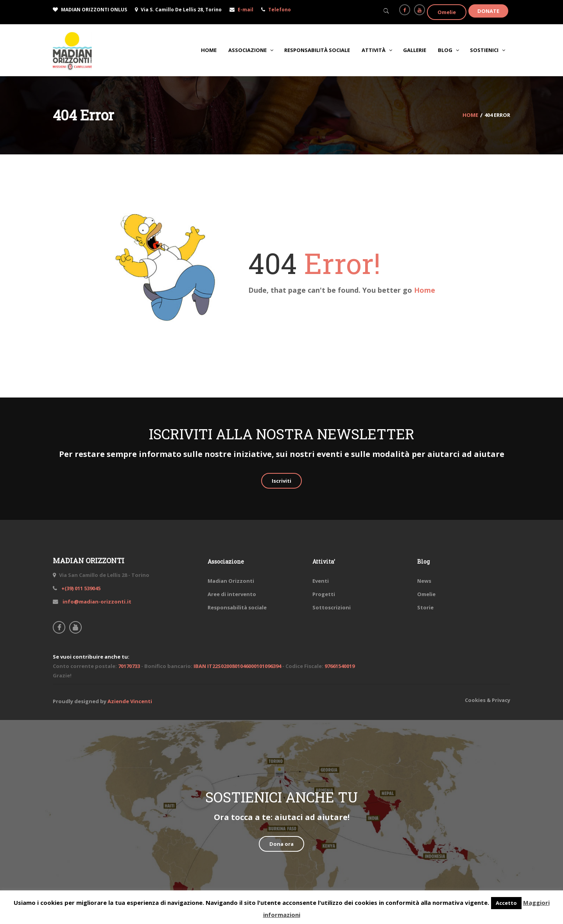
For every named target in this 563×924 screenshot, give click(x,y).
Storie (425, 607)
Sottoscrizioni (332, 607)
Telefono (280, 10)
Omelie (447, 12)
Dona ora (281, 844)
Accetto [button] (506, 903)
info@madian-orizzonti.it (96, 602)
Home (425, 290)
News (424, 581)
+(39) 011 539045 (80, 588)
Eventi (321, 581)
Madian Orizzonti (231, 581)
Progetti (324, 594)
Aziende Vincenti (130, 701)
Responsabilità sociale (237, 607)
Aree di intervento (232, 594)
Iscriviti (281, 481)
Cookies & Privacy (488, 700)
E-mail (246, 10)
